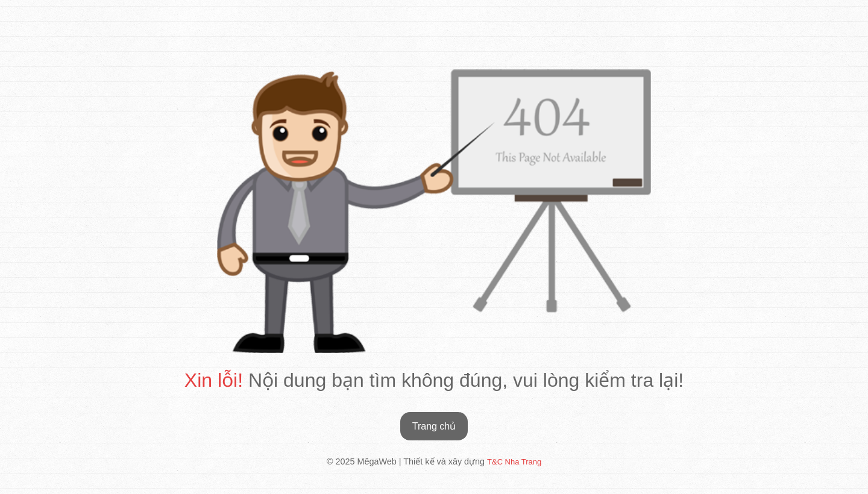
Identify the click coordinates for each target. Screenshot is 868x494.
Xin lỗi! (214, 380)
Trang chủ (434, 426)
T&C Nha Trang (514, 462)
